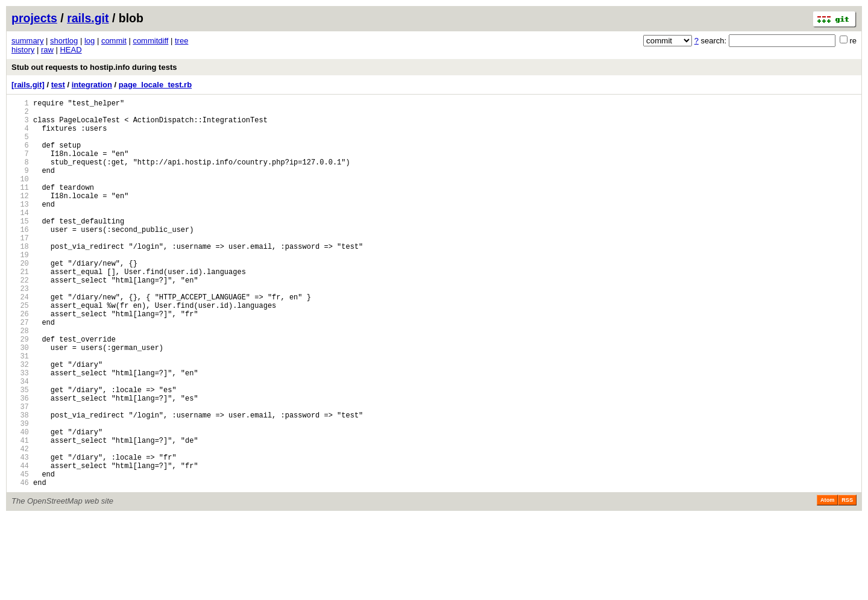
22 (20, 320)
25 (20, 350)
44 (20, 545)
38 (20, 483)
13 (20, 227)
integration (92, 85)
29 (20, 391)
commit (114, 41)
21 (20, 309)
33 (20, 432)
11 (20, 207)
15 (20, 248)
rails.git (88, 18)
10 (20, 197)
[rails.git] (28, 85)
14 (20, 238)
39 (20, 494)
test (58, 85)
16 (20, 258)
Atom (827, 583)
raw (47, 50)
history (23, 50)
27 (20, 371)
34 (20, 442)
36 (20, 463)
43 (20, 535)
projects (34, 18)
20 (20, 299)
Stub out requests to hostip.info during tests (94, 67)
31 (20, 412)
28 (20, 381)
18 (20, 279)
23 (20, 330)
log (90, 41)
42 (20, 524)
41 (20, 514)
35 (20, 453)
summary (27, 41)
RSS (847, 583)
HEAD (71, 50)
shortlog (64, 41)
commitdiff (150, 41)
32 (20, 422)
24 (20, 340)
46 (20, 565)
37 (20, 473)
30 (20, 402)
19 (20, 289)
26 (20, 361)
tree (181, 41)
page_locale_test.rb (155, 85)
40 (20, 504)
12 (20, 217)
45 (20, 555)
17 (20, 268)
